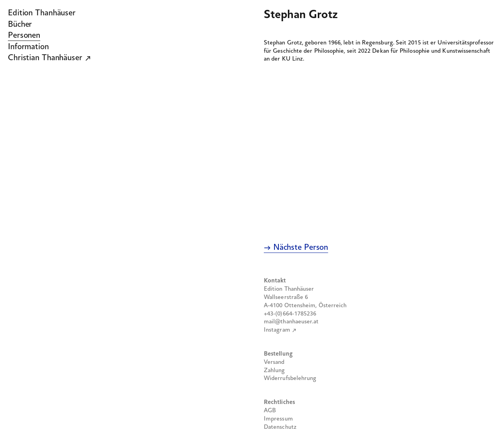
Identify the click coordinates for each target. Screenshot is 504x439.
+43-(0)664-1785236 (290, 314)
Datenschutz (280, 427)
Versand (274, 362)
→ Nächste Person (296, 248)
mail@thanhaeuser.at (291, 322)
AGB (270, 411)
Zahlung (274, 371)
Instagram (277, 330)
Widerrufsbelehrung (290, 378)
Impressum (278, 419)
